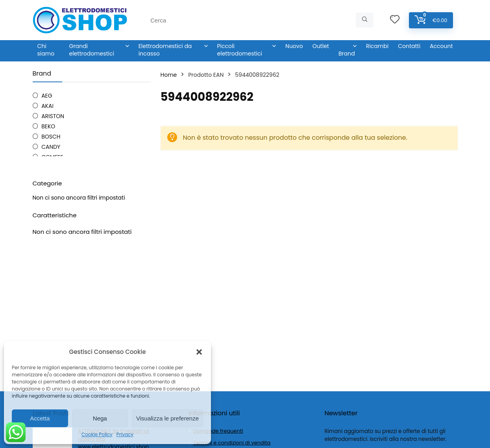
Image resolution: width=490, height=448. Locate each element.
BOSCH (51, 137)
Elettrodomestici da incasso (165, 50)
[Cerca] (365, 20)
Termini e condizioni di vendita (232, 443)
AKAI (47, 106)
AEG (47, 96)
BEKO (48, 126)
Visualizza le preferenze (167, 418)
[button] (199, 352)
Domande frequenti (218, 431)
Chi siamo (46, 50)
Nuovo (294, 46)
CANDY (51, 147)
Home (169, 75)
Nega (100, 418)
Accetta (40, 418)
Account (441, 46)
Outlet (321, 46)
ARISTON (53, 116)
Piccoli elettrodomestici (240, 50)
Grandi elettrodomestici (92, 50)
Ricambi (377, 46)
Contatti (409, 46)
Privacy (125, 434)
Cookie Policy (97, 434)
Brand (347, 54)
